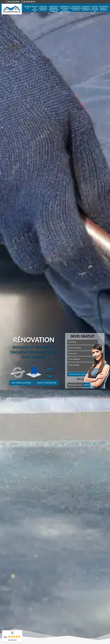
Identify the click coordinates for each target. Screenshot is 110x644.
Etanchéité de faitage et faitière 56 (104, 8)
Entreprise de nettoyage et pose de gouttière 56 (65, 9)
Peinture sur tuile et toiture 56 (95, 9)
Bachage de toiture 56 (35, 9)
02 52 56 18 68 (12, 2)
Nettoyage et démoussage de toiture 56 (76, 8)
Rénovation (34, 340)
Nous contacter (47, 383)
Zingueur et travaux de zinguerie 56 (86, 8)
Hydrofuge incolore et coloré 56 (43, 8)
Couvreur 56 (27, 8)
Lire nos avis (12, 640)
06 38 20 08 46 (28, 2)
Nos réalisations (21, 383)
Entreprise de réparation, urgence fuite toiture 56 (54, 9)
